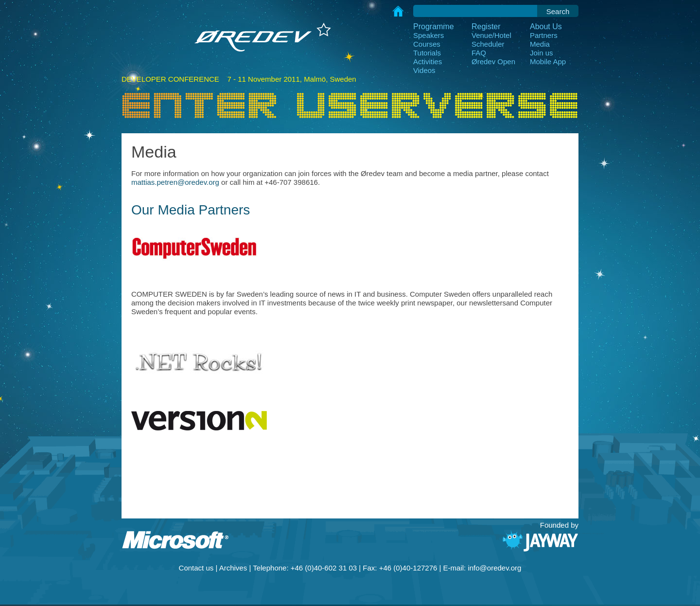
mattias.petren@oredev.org (175, 182)
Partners (544, 35)
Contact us (196, 568)
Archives (233, 568)
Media (540, 44)
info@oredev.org (494, 568)
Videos (424, 70)
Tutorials (427, 53)
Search (558, 11)
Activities (428, 62)
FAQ (479, 53)
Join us (542, 53)
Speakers (429, 35)
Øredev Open (493, 62)
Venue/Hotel (491, 35)
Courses (427, 44)
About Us (546, 27)
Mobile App (548, 62)
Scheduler (488, 44)
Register (486, 27)
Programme (434, 27)
